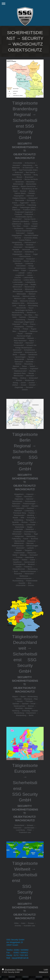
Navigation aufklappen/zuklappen (25, 4)
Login (46, 969)
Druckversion (9, 970)
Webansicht (43, 972)
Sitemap (20, 970)
